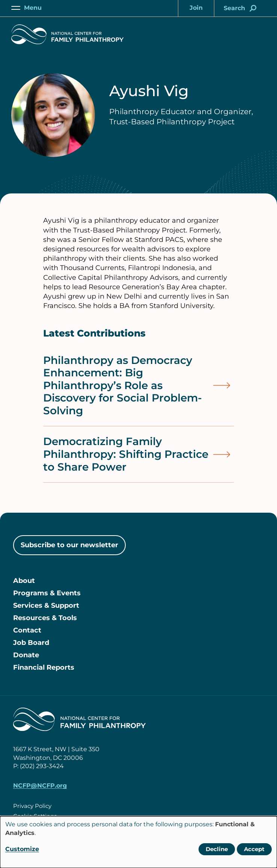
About (24, 581)
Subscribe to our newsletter (69, 545)
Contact (27, 630)
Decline (217, 849)
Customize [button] (22, 849)
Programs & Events (47, 593)
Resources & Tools (45, 618)
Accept (254, 849)
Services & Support (46, 605)
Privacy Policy (32, 806)
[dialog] (138, 842)
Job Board (31, 643)
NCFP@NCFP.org (40, 786)
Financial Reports (44, 667)
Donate (26, 655)
